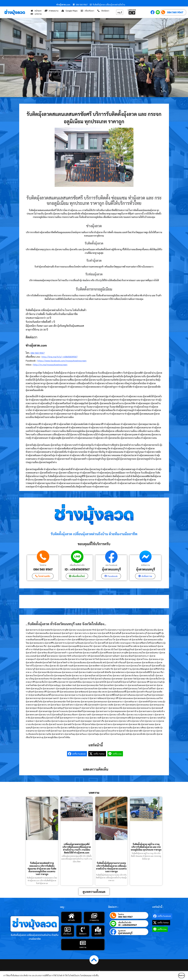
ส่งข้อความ (145, 565)
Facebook (122, 930)
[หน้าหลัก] (71, 916)
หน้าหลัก (71, 920)
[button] (3, 58)
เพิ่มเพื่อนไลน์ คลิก (77, 565)
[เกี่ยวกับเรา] (68, 929)
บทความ (83, 947)
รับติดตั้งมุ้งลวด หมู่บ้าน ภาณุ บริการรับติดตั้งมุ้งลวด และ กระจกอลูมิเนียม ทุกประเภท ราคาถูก (146, 847)
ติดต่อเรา (83, 933)
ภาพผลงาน (94, 920)
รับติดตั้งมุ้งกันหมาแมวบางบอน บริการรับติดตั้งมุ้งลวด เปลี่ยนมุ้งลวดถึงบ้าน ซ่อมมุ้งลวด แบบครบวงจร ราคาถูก (111, 867)
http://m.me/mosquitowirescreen (50, 364)
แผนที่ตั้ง (98, 933)
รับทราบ (177, 976)
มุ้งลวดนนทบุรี (111, 569)
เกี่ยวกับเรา (68, 933)
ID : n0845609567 (77, 569)
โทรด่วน (43, 565)
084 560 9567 (175, 12)
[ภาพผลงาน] (94, 916)
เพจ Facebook (111, 565)
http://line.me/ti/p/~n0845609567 (60, 357)
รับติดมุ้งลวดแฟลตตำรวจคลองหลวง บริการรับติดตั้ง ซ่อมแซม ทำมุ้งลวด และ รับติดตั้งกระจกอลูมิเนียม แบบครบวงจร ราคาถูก (42, 868)
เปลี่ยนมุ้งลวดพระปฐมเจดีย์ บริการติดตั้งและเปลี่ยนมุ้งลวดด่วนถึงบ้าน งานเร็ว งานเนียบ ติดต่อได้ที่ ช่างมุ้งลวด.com (77, 848)
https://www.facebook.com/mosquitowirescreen (62, 361)
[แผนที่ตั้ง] (98, 929)
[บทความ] (83, 943)
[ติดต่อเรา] (83, 929)
